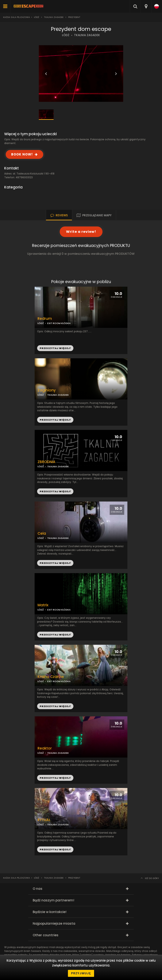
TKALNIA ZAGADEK (87, 35)
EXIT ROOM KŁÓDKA (59, 681)
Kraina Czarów (51, 677)
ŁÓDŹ (66, 35)
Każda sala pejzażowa (17, 17)
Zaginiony (47, 390)
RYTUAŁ (44, 820)
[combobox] (146, 6)
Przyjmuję (81, 973)
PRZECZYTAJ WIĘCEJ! (55, 420)
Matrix (43, 605)
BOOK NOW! (22, 154)
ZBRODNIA (47, 462)
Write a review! (81, 232)
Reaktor (45, 748)
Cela (42, 534)
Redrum (45, 319)
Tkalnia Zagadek (54, 17)
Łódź (37, 17)
